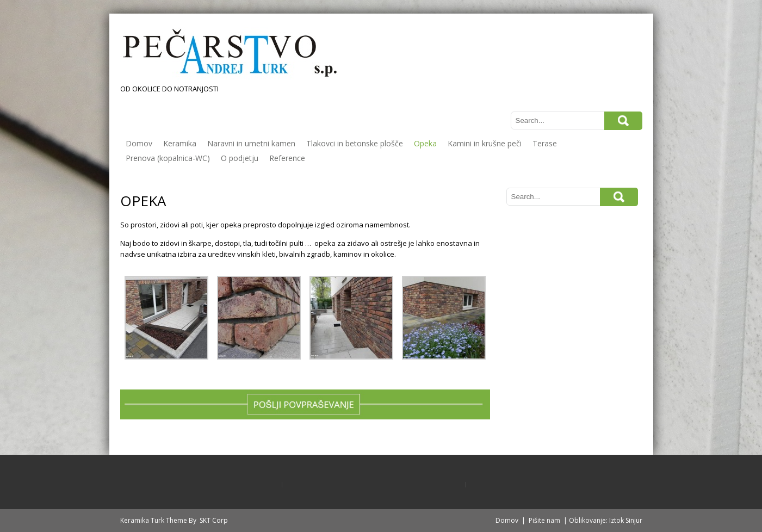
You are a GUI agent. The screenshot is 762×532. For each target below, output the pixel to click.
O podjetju (240, 158)
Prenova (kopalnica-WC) (168, 158)
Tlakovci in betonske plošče (355, 143)
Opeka (425, 143)
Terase (545, 143)
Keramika (180, 143)
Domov (139, 143)
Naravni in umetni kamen (251, 143)
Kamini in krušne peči (485, 143)
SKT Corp (214, 520)
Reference (287, 158)
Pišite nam (544, 520)
